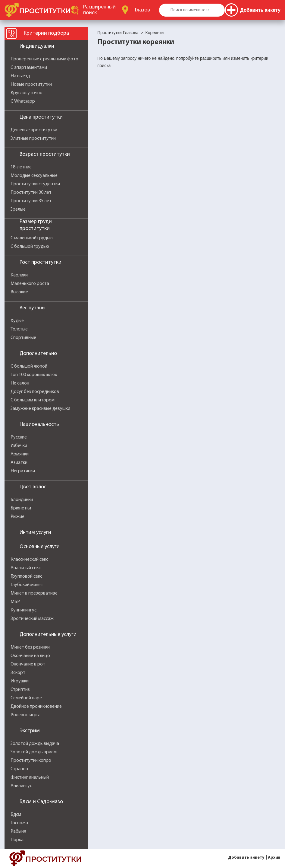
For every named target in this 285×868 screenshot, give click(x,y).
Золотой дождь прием (34, 752)
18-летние (21, 167)
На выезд (20, 76)
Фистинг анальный (30, 777)
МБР (15, 602)
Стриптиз (20, 690)
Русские (19, 437)
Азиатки (19, 463)
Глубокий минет (27, 585)
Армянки (20, 454)
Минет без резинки (30, 647)
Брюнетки (21, 508)
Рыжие (17, 517)
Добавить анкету (246, 858)
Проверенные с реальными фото (44, 59)
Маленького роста (30, 284)
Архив (274, 858)
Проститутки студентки (35, 184)
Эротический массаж (32, 619)
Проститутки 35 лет (31, 201)
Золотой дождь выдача (35, 744)
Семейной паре (26, 698)
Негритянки (23, 471)
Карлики (19, 275)
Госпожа (19, 823)
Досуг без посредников (35, 392)
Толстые (19, 329)
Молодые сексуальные (34, 176)
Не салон (20, 383)
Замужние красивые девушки (40, 409)
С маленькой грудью (32, 238)
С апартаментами (29, 68)
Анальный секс (26, 568)
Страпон (19, 769)
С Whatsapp (23, 101)
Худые (17, 321)
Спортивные (23, 338)
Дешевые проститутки (34, 130)
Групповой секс (26, 576)
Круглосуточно (27, 93)
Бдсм (16, 815)
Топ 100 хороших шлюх (34, 375)
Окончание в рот (28, 664)
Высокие (19, 292)
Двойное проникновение (36, 707)
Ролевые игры (25, 715)
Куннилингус (23, 610)
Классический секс (29, 560)
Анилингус (21, 786)
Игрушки (20, 681)
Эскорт (18, 673)
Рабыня (18, 831)
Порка (17, 840)
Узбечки (19, 446)
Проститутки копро (31, 761)
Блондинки (22, 500)
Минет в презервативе (34, 593)
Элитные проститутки (33, 139)
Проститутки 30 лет (31, 193)
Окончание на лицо (30, 656)
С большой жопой (29, 366)
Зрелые (18, 209)
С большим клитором (33, 400)
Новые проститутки (31, 85)
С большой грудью (30, 247)
